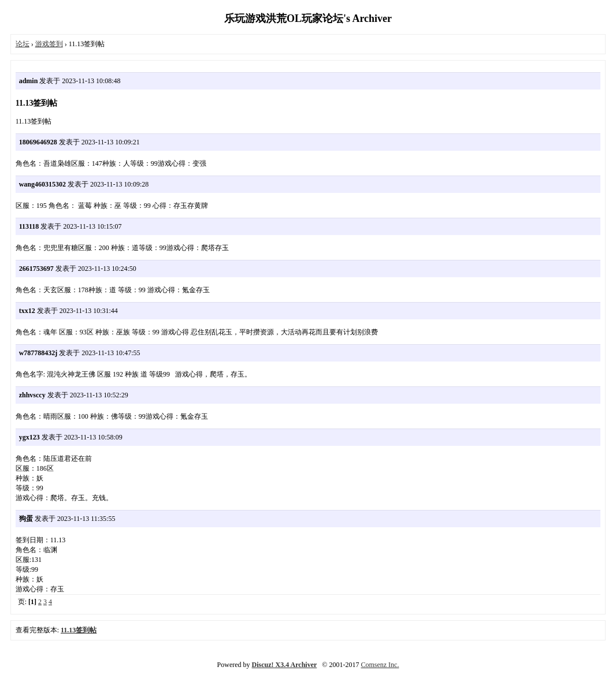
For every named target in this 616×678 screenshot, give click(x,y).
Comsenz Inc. (380, 665)
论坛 (23, 44)
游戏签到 (49, 44)
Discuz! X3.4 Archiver (285, 665)
